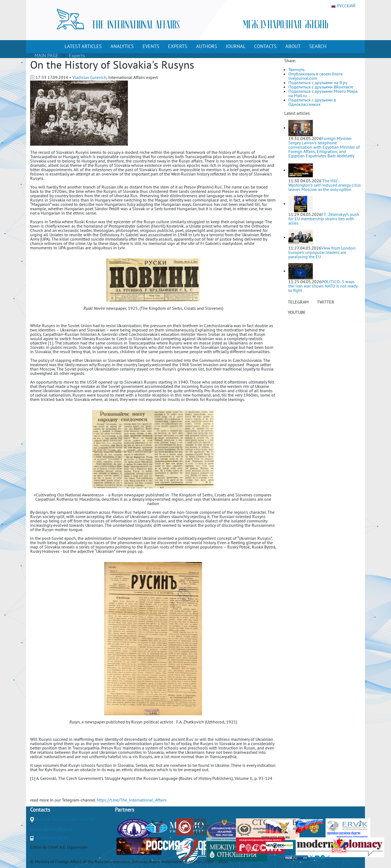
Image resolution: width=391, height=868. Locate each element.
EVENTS (151, 46)
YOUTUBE (297, 312)
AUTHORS (207, 46)
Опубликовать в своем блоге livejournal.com (316, 76)
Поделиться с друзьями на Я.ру (318, 82)
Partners (124, 810)
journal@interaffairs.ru (51, 829)
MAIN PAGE (46, 55)
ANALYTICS (122, 46)
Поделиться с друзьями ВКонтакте (321, 87)
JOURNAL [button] (236, 46)
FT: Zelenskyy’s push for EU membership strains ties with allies (324, 219)
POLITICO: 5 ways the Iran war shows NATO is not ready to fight (323, 286)
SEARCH (318, 46)
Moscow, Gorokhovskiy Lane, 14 (64, 819)
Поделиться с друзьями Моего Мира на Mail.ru (323, 93)
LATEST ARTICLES (83, 46)
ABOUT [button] (293, 46)
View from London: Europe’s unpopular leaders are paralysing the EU (322, 252)
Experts (77, 55)
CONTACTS (265, 46)
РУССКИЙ (343, 6)
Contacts (40, 810)
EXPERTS (178, 46)
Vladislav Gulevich (89, 77)
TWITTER (326, 302)
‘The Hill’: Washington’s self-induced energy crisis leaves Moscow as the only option (325, 185)
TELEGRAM (298, 302)
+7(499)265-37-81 (52, 838)
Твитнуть (296, 69)
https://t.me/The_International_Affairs (132, 800)
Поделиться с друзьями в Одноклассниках (312, 102)
